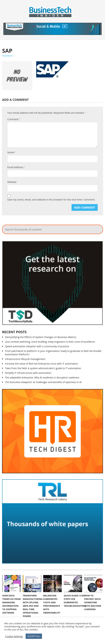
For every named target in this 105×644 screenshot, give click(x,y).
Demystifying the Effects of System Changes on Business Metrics (41, 337)
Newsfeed (7, 56)
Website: (12, 182)
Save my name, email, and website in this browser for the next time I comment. (51, 200)
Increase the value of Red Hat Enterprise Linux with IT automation (41, 364)
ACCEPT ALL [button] (34, 636)
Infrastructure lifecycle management (25, 359)
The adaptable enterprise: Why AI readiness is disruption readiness (42, 377)
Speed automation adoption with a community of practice (37, 346)
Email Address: (16, 167)
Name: (12, 152)
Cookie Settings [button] (14, 636)
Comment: (14, 119)
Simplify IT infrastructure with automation (28, 373)
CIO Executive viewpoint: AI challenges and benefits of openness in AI (43, 382)
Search (92, 48)
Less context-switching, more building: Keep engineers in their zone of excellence (50, 342)
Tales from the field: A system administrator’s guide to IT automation (43, 368)
